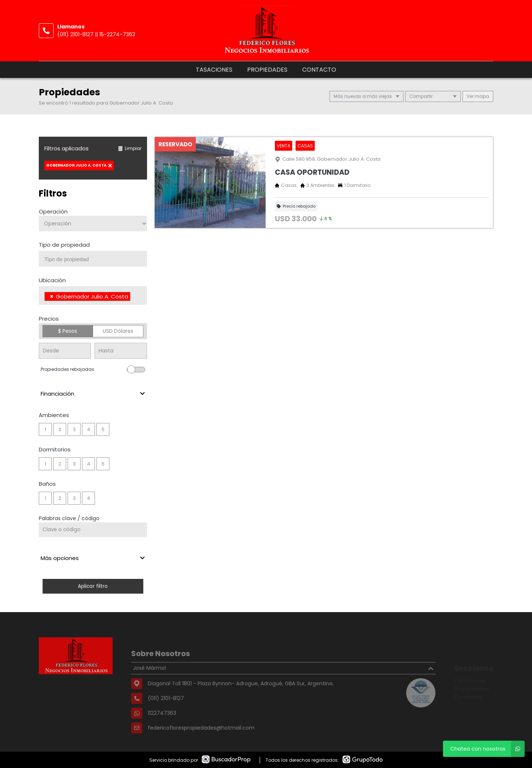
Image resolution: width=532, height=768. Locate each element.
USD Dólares (118, 331)
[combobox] (93, 259)
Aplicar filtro (93, 586)
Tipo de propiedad (64, 245)
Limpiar (130, 148)
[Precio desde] (65, 351)
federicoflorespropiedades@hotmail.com (201, 743)
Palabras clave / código (69, 518)
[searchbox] (96, 259)
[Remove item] (52, 296)
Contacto (319, 70)
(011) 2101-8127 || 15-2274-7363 (96, 34)
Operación (53, 211)
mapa (478, 96)
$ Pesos (68, 331)
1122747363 (162, 728)
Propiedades (267, 70)
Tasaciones (214, 70)
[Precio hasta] (121, 351)
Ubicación (52, 280)
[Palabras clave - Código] (93, 530)
